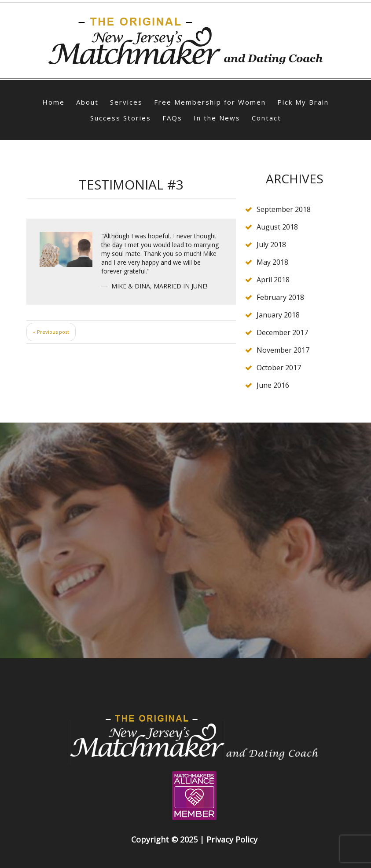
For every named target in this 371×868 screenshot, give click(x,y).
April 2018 (273, 280)
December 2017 (282, 332)
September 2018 (284, 209)
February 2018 (280, 297)
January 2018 (278, 315)
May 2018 (272, 262)
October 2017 (279, 368)
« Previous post (51, 332)
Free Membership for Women (210, 102)
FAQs (172, 118)
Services (126, 102)
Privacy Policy (232, 839)
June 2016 (273, 385)
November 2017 (283, 350)
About (87, 102)
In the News (217, 118)
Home (53, 102)
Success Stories (121, 118)
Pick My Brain (303, 102)
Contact (266, 118)
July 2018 (271, 244)
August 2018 (277, 227)
